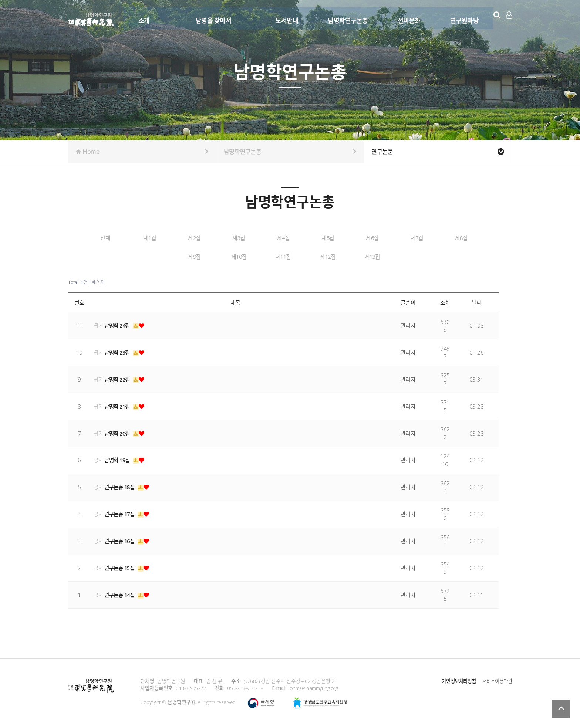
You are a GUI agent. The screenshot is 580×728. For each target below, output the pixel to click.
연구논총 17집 (121, 513)
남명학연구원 (91, 18)
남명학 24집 (119, 324)
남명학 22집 (119, 378)
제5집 (394, 238)
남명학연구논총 (347, 18)
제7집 (118, 256)
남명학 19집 (119, 459)
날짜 (477, 301)
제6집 (449, 238)
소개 (143, 18)
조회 (445, 301)
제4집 (338, 238)
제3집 (283, 238)
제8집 (173, 256)
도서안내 (286, 18)
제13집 (449, 256)
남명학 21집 (119, 405)
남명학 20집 (119, 432)
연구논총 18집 (121, 486)
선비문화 (408, 18)
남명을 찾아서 (213, 18)
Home (142, 152)
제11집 (338, 256)
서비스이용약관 (496, 680)
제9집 (228, 256)
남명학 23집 (119, 351)
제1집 (173, 238)
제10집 (283, 256)
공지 (98, 324)
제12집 (394, 256)
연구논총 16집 (121, 540)
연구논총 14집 (121, 594)
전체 (118, 238)
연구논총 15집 (121, 567)
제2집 (228, 238)
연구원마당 (463, 18)
